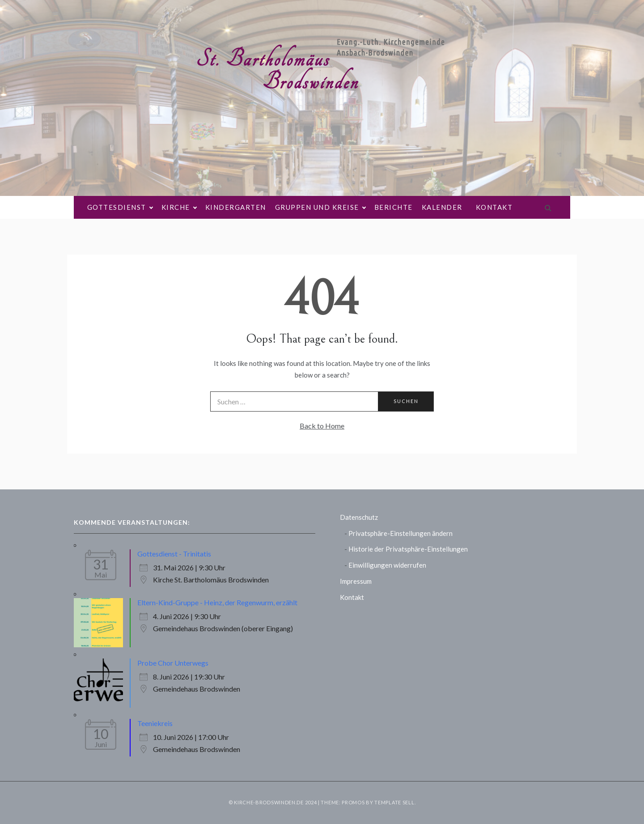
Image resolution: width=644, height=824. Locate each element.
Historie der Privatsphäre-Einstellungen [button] (408, 549)
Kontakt (494, 207)
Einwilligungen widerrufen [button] (387, 565)
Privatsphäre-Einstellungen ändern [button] (400, 533)
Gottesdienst (120, 207)
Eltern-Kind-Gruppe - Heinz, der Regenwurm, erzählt (217, 602)
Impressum (356, 581)
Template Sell (394, 802)
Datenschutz (359, 517)
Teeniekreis (155, 723)
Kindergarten (236, 207)
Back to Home (322, 426)
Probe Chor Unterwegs (173, 663)
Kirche (179, 207)
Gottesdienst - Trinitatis (174, 554)
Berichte (394, 207)
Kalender (442, 207)
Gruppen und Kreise (320, 207)
